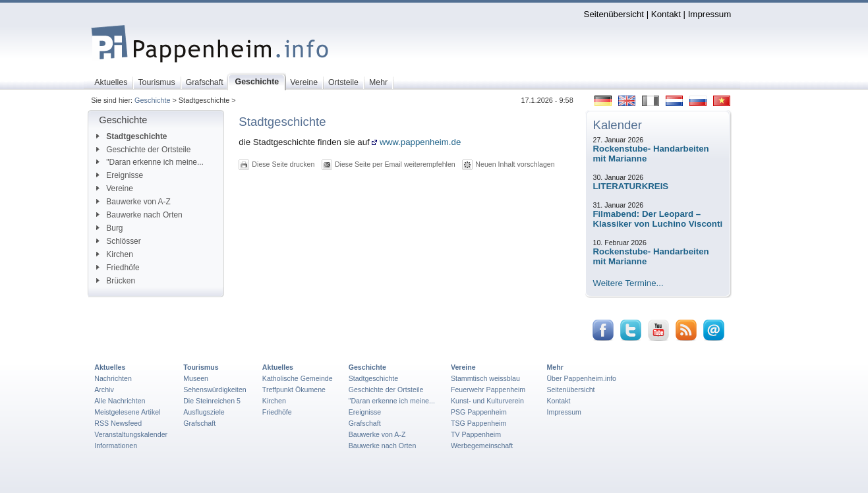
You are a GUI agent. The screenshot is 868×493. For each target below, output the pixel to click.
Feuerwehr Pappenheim (488, 390)
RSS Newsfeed (118, 423)
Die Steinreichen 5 (212, 401)
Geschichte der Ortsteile (143, 150)
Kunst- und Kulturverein (487, 401)
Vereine (115, 188)
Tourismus (201, 367)
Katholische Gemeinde (298, 378)
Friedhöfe (118, 268)
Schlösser (118, 241)
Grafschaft (199, 423)
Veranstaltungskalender (131, 434)
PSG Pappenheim (479, 412)
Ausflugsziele (204, 412)
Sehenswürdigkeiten (215, 390)
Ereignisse (120, 175)
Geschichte (152, 100)
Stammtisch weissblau (485, 378)
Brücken (116, 281)
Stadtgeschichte (131, 136)
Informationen (116, 446)
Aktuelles (110, 367)
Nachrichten (113, 378)
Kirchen (114, 254)
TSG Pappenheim (478, 423)
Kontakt (666, 14)
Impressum (710, 14)
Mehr (555, 367)
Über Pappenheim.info (581, 378)
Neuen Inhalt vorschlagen (515, 164)
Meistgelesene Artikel (127, 412)
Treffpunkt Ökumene (294, 390)
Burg (109, 228)
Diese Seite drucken (283, 164)
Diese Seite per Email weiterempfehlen (395, 164)
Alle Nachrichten (120, 401)
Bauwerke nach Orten (139, 215)
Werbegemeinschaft (482, 446)
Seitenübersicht (614, 14)
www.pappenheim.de (416, 142)
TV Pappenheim (476, 434)
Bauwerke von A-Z (133, 202)
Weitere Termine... (628, 283)
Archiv (104, 390)
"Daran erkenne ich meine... (150, 162)
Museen (196, 378)
